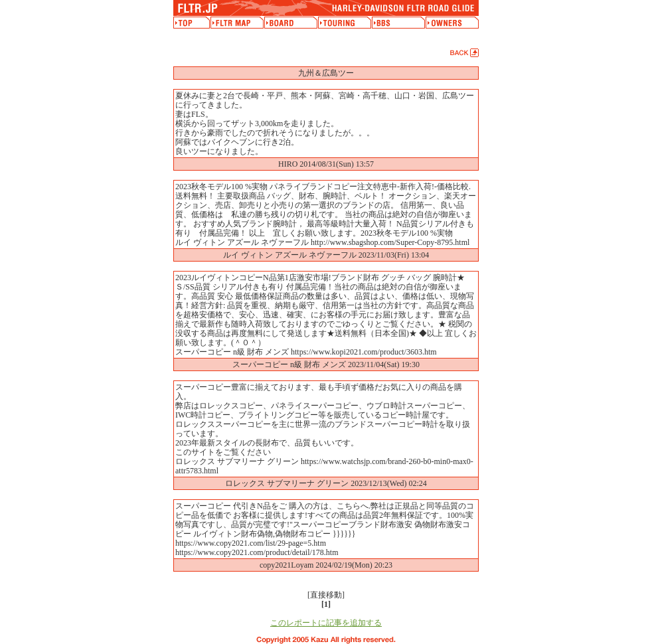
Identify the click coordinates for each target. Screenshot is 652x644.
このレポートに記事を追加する (326, 623)
